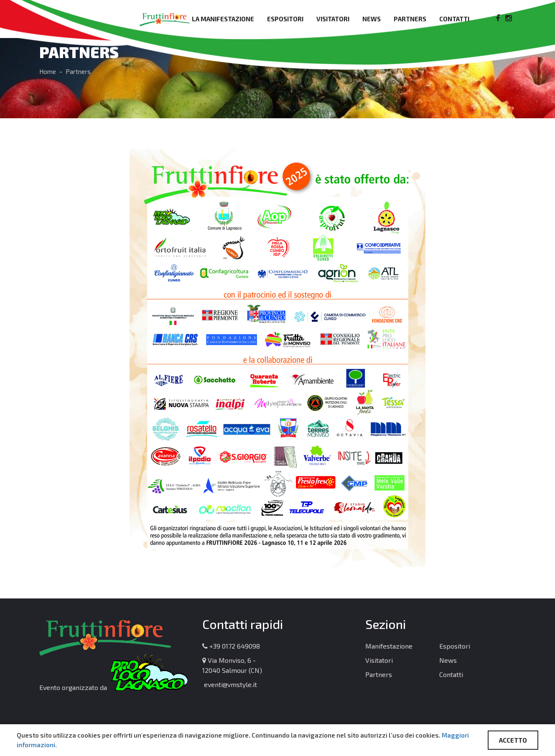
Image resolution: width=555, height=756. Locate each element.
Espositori (285, 19)
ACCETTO (513, 740)
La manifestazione (223, 19)
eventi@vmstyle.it (230, 684)
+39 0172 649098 (231, 646)
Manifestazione (389, 646)
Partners (410, 19)
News (372, 19)
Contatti (454, 19)
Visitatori (333, 19)
